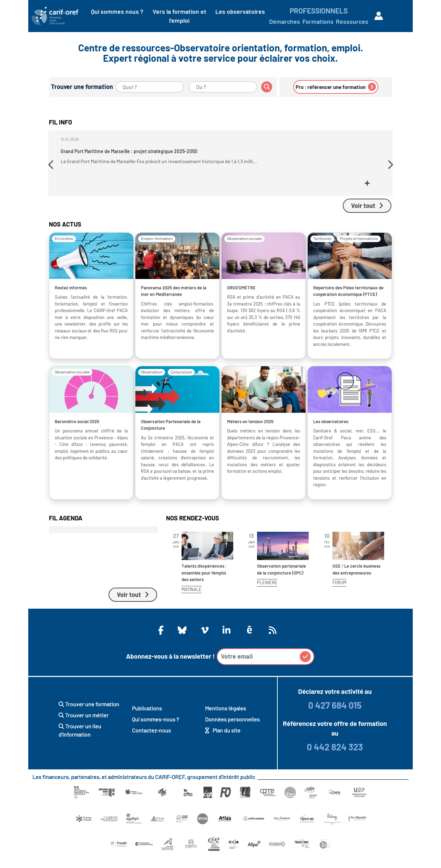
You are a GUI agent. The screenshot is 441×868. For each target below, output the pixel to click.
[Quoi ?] (150, 87)
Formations (318, 21)
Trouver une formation (89, 717)
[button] (52, 172)
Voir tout (367, 218)
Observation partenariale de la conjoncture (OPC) (281, 582)
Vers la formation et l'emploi (180, 16)
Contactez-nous (151, 743)
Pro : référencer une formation (336, 87)
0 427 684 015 (335, 718)
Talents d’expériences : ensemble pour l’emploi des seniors (204, 585)
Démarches (285, 21)
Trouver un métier (84, 728)
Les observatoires (240, 11)
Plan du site (223, 743)
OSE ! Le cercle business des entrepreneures (356, 582)
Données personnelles (232, 732)
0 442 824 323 (335, 760)
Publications (147, 721)
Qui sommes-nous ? (155, 732)
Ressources (352, 21)
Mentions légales (225, 721)
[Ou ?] (223, 87)
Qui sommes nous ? (117, 11)
